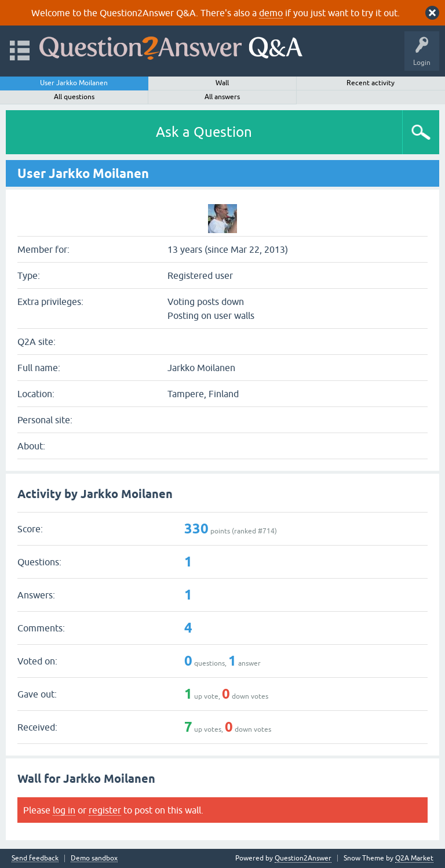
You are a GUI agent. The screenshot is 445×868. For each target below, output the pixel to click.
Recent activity (371, 83)
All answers (222, 97)
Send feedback (35, 858)
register (105, 810)
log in (64, 810)
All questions (74, 97)
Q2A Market (414, 858)
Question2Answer (303, 858)
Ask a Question (204, 132)
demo (271, 13)
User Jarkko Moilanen (74, 83)
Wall (222, 83)
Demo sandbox (94, 858)
